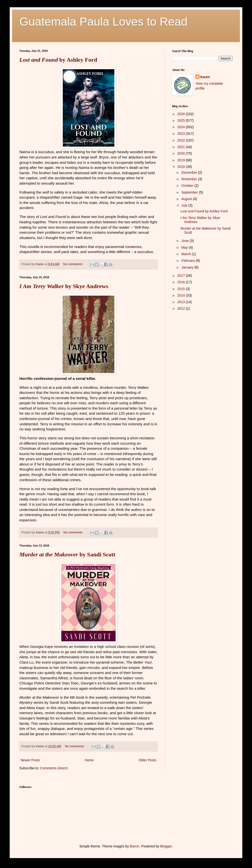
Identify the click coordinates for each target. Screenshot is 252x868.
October (188, 186)
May (185, 247)
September (190, 192)
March (186, 254)
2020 (182, 153)
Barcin (135, 846)
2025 (182, 120)
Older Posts (147, 760)
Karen (205, 77)
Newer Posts (30, 760)
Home (89, 760)
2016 (182, 282)
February (189, 261)
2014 (182, 295)
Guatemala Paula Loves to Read (103, 22)
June (185, 241)
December (189, 172)
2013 (182, 302)
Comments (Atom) (54, 768)
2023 (182, 134)
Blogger (166, 846)
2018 (182, 167)
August (187, 199)
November (189, 179)
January (188, 267)
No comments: (74, 264)
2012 (182, 308)
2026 (182, 114)
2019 (182, 160)
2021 (182, 147)
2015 (182, 289)
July (185, 205)
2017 (182, 276)
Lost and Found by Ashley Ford (204, 211)
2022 (182, 140)
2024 (182, 127)
